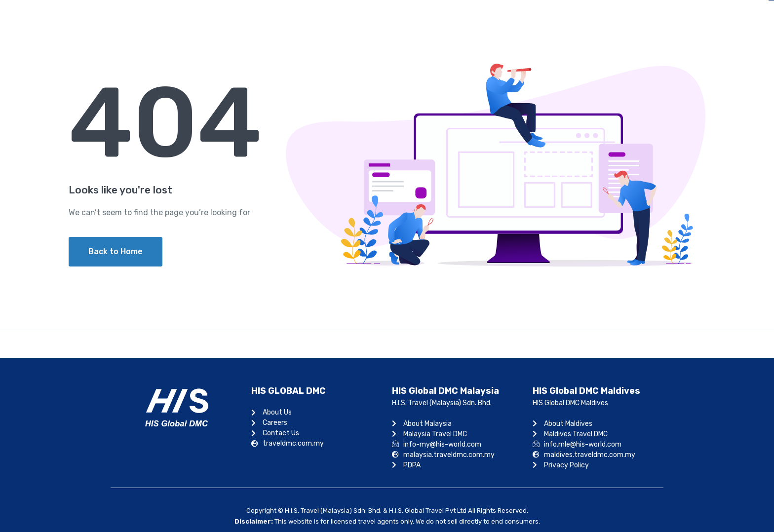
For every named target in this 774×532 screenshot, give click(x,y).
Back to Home (116, 251)
